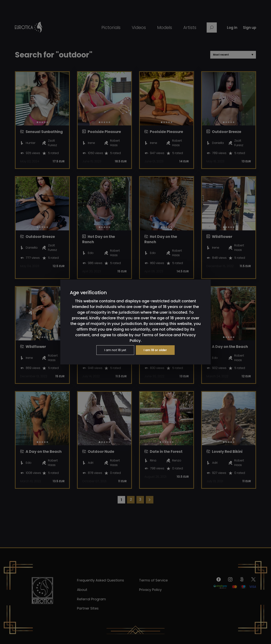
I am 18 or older (158, 350)
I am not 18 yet (113, 350)
